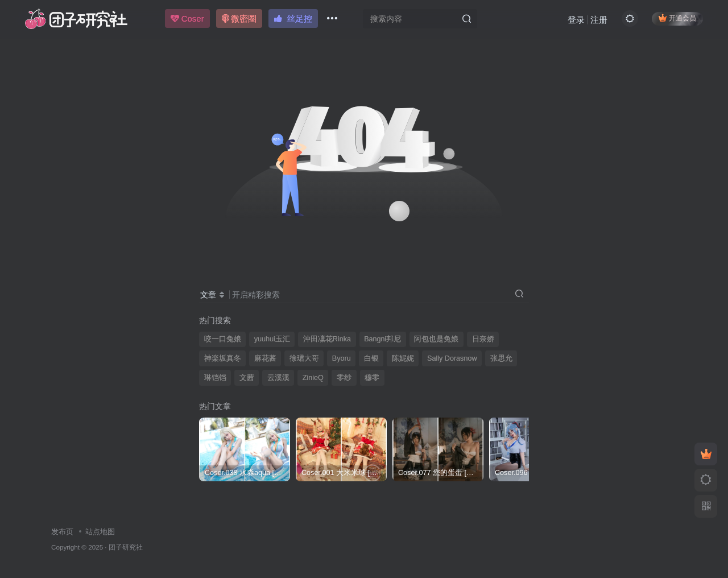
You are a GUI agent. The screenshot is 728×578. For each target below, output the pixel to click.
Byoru (342, 358)
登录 (575, 20)
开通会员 (677, 18)
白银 (371, 358)
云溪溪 (278, 378)
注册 (598, 20)
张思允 (501, 358)
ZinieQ (313, 378)
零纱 (344, 378)
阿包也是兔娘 (436, 339)
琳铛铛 (215, 378)
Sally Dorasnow (452, 358)
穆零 (372, 378)
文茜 (247, 378)
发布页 (62, 532)
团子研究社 (126, 547)
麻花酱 (265, 358)
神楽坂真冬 (223, 358)
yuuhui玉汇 (272, 339)
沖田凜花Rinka (327, 339)
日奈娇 (483, 339)
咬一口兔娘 (223, 339)
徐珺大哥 (304, 358)
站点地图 (100, 532)
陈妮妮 (403, 358)
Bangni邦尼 (382, 339)
